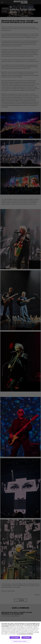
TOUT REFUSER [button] (26, 638)
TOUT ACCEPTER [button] (15, 638)
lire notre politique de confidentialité (25, 634)
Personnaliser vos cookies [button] (20, 641)
